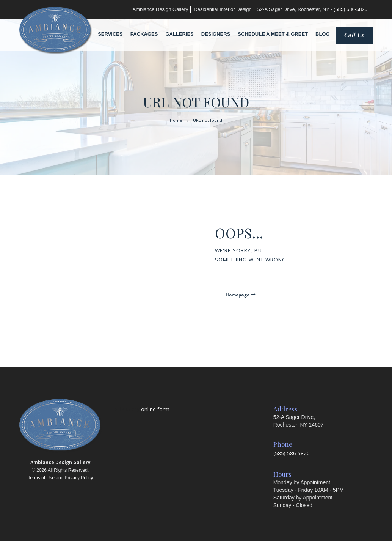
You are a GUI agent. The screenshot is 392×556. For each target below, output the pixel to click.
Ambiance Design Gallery (161, 9)
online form (155, 409)
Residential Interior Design (223, 9)
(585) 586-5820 (350, 9)
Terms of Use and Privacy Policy (60, 478)
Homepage (238, 295)
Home (176, 120)
